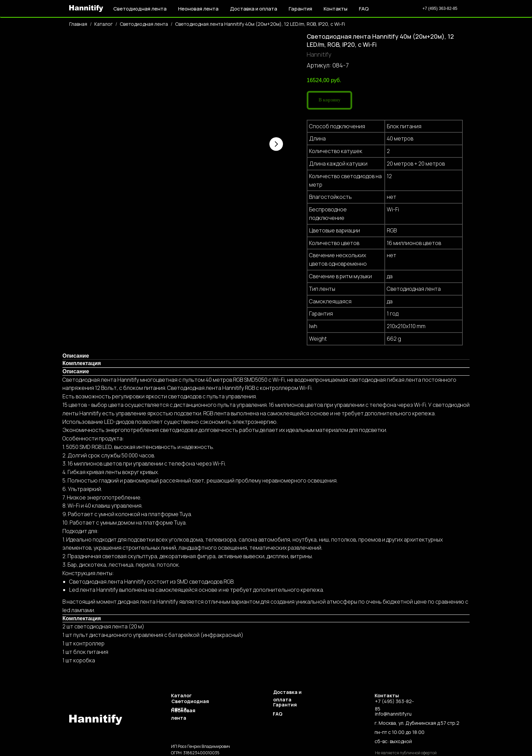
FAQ (364, 9)
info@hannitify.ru (393, 714)
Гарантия (300, 9)
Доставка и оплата (254, 9)
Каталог (103, 24)
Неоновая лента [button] (198, 9)
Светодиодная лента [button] (140, 9)
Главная (78, 24)
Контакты (336, 9)
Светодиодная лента (144, 24)
